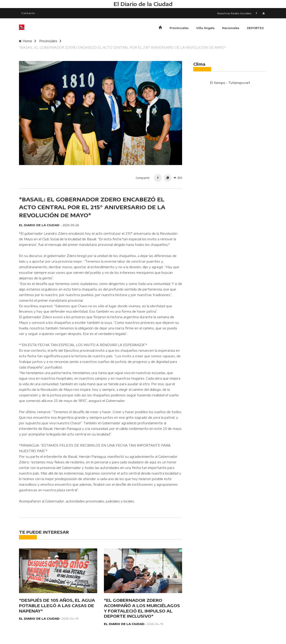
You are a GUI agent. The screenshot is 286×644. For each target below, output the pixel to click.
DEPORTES (255, 28)
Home (27, 41)
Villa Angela (205, 28)
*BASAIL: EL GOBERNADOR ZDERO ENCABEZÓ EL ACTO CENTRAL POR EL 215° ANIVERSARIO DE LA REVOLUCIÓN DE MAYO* (122, 47)
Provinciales (179, 28)
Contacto (28, 13)
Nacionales (231, 28)
